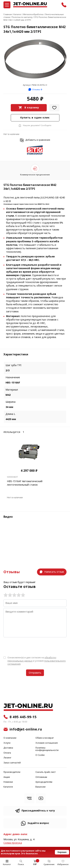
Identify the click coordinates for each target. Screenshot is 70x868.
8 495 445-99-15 (23, 717)
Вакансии (40, 787)
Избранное (63, 864)
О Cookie (40, 755)
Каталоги (8, 787)
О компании (10, 738)
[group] (35, 59)
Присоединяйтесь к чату (38, 811)
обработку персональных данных (32, 659)
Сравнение (49, 864)
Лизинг (7, 758)
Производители (12, 772)
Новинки (8, 782)
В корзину (32, 108)
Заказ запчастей (12, 763)
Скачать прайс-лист (46, 772)
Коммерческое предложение (35, 175)
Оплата (7, 753)
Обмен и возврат (45, 738)
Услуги (7, 743)
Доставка (8, 748)
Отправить (35, 673)
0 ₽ (35, 864)
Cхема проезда (13, 843)
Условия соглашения (47, 743)
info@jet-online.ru (26, 729)
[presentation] (30, 646)
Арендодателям (44, 782)
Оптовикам (41, 777)
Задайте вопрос (38, 823)
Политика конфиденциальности (47, 749)
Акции (7, 777)
